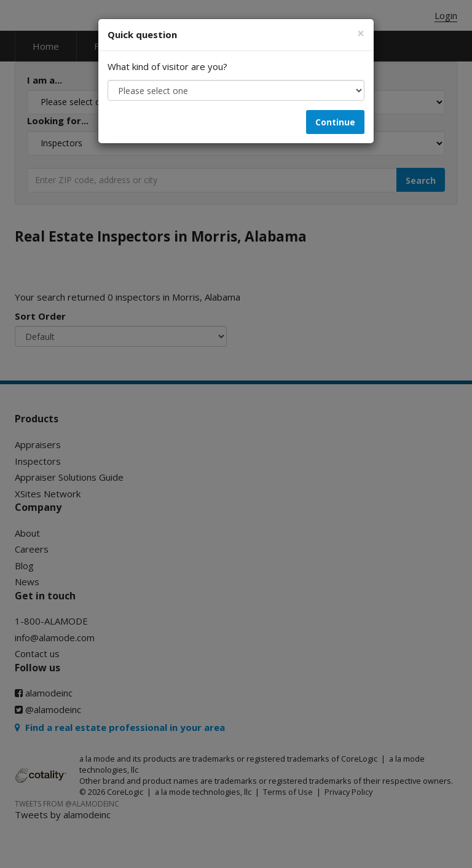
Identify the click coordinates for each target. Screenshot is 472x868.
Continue (335, 122)
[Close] (361, 34)
